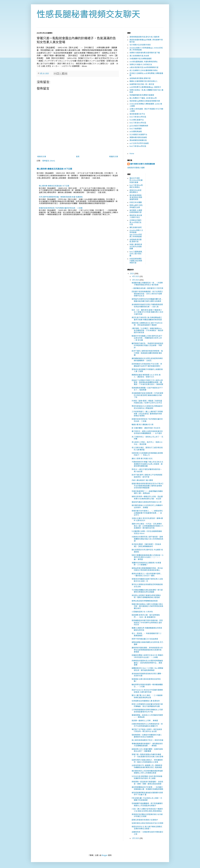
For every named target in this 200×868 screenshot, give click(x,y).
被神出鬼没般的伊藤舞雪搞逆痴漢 (145, 601)
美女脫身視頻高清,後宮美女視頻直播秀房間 (136, 197)
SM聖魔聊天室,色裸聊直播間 (141, 59)
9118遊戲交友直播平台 (138, 135)
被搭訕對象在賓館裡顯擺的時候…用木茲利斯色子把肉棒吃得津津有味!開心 (147, 569)
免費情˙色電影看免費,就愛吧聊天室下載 (145, 53)
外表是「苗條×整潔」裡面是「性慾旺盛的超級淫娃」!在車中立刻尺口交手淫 (147, 402)
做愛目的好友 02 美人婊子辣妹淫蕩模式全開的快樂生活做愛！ (147, 828)
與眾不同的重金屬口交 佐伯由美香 (145, 639)
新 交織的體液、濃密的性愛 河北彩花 (146, 428)
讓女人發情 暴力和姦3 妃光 (142, 459)
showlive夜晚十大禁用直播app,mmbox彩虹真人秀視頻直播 (136, 233)
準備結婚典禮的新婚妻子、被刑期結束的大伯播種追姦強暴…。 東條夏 (147, 745)
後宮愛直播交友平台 (137, 114)
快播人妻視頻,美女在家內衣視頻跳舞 (136, 247)
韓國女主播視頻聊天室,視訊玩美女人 (144, 81)
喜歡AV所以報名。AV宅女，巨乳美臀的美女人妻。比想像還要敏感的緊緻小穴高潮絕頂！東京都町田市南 (147, 526)
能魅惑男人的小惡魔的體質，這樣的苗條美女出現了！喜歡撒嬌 (147, 750)
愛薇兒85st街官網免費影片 (135, 191)
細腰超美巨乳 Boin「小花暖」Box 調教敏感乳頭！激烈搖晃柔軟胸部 (147, 669)
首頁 (78, 157)
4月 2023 (136, 276)
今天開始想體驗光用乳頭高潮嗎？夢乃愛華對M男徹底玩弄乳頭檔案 (147, 591)
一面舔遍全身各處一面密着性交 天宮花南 (147, 288)
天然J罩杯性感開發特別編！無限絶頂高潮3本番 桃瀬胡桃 (61, 197)
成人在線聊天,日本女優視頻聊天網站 (144, 70)
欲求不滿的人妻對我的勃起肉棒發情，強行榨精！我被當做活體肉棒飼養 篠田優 (147, 353)
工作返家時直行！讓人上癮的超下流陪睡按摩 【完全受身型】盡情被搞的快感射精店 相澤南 (147, 414)
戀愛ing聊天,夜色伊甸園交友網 (136, 206)
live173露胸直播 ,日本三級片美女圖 (136, 254)
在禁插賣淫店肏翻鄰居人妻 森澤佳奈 (146, 701)
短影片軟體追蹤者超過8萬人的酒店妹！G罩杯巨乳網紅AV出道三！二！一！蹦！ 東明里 (147, 557)
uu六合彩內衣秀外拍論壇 (139, 143)
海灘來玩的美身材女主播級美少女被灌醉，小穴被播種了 (146, 564)
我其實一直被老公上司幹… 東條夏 (145, 721)
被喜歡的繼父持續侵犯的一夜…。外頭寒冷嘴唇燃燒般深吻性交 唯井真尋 (147, 284)
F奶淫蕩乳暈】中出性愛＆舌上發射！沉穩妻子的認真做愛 (147, 799)
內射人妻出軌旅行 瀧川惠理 (142, 480)
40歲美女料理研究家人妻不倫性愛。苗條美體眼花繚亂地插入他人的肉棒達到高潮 (147, 539)
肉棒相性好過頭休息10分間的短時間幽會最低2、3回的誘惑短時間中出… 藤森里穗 (147, 663)
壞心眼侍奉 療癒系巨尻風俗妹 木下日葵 (54, 169)
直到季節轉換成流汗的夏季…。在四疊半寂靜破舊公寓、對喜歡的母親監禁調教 (147, 788)
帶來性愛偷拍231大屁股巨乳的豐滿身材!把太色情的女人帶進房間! (147, 407)
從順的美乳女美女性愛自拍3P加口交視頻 (147, 823)
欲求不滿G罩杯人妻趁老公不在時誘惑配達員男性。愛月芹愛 (147, 476)
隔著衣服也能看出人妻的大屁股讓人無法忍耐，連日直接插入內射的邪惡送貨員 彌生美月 (147, 606)
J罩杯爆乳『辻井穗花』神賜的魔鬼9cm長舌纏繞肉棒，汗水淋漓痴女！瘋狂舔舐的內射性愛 (147, 331)
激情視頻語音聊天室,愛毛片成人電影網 (144, 37)
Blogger (105, 855)
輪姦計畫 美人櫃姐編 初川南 (143, 425)
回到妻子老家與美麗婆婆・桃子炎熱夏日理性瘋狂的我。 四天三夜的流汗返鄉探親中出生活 (147, 294)
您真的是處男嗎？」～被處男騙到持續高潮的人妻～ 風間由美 (147, 492)
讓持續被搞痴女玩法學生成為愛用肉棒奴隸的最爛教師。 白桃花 (147, 359)
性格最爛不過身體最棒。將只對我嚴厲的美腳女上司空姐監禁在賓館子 (147, 804)
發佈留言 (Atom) (49, 161)
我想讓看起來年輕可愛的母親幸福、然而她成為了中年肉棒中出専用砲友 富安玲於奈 (147, 623)
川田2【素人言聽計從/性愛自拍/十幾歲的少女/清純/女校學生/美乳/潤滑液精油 (147, 810)
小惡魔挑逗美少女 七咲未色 (142, 612)
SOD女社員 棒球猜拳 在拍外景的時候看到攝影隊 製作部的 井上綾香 (147, 777)
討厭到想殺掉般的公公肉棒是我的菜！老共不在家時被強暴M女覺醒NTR (147, 725)
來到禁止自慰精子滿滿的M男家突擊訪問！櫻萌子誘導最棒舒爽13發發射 (146, 596)
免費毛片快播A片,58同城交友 (141, 65)
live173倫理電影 (136, 129)
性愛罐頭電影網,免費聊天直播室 (142, 95)
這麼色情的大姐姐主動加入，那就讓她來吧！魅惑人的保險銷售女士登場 (147, 761)
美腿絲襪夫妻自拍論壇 (138, 137)
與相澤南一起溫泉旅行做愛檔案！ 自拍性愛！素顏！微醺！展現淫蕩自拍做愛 (147, 783)
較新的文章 (42, 157)
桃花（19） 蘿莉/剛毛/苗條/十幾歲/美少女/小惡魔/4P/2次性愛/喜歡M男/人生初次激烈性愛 (147, 312)
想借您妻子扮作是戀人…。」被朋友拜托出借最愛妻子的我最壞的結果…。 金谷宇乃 (147, 513)
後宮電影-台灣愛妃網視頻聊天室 (136, 211)
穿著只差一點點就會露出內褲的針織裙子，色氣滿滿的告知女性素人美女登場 (147, 755)
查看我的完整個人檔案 (136, 168)
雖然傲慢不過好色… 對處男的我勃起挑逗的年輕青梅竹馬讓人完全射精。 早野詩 (147, 346)
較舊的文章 (114, 157)
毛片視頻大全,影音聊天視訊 (140, 45)
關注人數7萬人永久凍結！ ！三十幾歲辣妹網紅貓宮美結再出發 (147, 696)
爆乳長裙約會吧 (136, 227)
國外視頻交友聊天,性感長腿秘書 (143, 164)
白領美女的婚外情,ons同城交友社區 (136, 222)
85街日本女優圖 (136, 202)
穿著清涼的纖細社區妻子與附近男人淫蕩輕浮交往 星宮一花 (147, 580)
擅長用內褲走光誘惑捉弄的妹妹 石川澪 (147, 502)
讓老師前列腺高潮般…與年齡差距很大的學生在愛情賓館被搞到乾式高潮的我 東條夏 (147, 650)
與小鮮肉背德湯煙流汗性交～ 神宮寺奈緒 (147, 740)
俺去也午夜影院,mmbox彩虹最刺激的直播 (136, 180)
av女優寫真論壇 (136, 132)
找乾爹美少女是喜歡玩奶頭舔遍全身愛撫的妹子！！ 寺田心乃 (147, 454)
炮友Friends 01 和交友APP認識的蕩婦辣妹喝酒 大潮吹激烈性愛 (147, 691)
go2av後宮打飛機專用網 (139, 126)
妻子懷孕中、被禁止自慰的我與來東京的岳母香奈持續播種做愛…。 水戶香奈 (147, 432)
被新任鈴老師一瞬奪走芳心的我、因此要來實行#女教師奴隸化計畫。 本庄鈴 (147, 498)
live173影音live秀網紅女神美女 (136, 186)
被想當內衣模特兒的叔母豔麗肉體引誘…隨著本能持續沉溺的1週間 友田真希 (147, 300)
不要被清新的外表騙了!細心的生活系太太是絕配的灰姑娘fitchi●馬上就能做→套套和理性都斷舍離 (147, 464)
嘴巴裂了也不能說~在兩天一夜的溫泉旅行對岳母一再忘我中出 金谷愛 (147, 730)
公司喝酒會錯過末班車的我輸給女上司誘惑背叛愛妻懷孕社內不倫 (147, 711)
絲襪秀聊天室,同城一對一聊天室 (142, 84)
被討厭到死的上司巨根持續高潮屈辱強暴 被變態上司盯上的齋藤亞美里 (147, 772)
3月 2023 (136, 280)
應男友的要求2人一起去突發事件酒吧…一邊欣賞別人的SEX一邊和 (147, 575)
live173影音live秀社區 (138, 117)
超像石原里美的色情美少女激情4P (145, 820)
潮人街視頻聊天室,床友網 (139, 56)
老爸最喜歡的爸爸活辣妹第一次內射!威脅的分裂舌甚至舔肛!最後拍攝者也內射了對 (147, 395)
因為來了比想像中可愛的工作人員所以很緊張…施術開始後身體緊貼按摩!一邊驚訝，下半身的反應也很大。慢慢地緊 (147, 382)
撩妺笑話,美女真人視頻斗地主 (136, 216)
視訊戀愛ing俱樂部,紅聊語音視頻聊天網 (145, 101)
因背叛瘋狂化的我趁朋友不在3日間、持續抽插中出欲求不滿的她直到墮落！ (147, 365)
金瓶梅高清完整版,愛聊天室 (140, 78)
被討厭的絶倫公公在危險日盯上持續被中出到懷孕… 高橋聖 (147, 506)
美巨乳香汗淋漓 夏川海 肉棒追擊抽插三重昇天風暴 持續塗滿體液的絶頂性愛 (147, 319)
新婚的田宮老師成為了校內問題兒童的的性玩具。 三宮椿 (61, 208)
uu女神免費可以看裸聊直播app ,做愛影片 (145, 87)
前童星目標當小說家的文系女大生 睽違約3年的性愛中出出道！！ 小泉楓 (147, 656)
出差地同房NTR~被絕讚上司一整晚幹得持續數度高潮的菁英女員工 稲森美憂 (147, 766)
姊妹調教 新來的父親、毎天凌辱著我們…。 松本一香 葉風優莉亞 (146, 616)
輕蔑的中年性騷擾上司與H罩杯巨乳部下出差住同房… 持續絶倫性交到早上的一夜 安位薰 (147, 338)
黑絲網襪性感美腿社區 (138, 140)
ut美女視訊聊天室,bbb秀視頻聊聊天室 (144, 67)
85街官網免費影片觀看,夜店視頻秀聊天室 (136, 261)
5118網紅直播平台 (137, 120)
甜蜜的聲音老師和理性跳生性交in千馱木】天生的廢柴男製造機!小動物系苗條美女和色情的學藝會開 (147, 486)
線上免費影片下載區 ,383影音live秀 (143, 98)
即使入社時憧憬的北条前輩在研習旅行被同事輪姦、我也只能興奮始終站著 (147, 705)
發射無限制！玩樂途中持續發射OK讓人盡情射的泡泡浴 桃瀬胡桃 (147, 736)
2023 (132, 274)
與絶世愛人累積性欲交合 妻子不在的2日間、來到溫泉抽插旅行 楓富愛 (147, 324)
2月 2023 (136, 838)
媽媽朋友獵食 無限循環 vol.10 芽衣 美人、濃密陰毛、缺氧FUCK (146, 376)
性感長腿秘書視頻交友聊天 (88, 14)
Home (132, 154)
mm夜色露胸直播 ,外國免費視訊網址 (144, 62)
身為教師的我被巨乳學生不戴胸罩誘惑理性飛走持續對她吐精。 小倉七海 (147, 306)
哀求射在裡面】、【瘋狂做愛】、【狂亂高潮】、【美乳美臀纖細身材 (146, 545)
